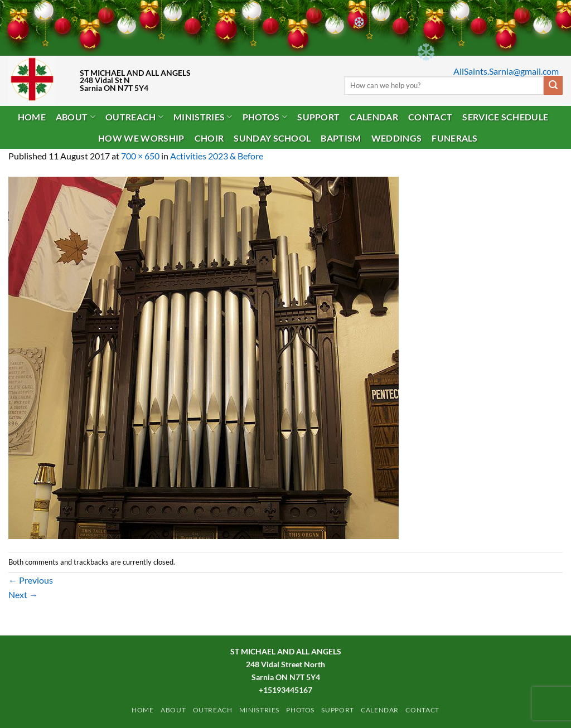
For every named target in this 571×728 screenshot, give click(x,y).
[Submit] (553, 85)
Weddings (397, 138)
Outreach (134, 117)
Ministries (203, 117)
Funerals (455, 138)
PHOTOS (265, 117)
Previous (31, 580)
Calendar (374, 117)
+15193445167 (285, 690)
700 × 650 (140, 156)
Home (32, 117)
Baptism (341, 138)
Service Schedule (505, 117)
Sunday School (272, 138)
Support (318, 117)
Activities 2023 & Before (217, 156)
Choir (209, 138)
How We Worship (141, 138)
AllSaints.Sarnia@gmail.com (506, 71)
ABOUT (76, 117)
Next (23, 594)
